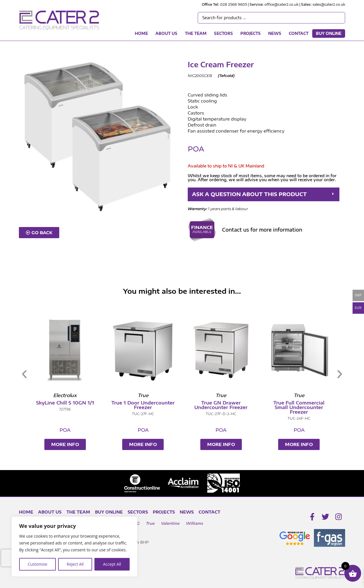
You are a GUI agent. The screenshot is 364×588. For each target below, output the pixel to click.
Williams (194, 523)
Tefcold (226, 76)
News (275, 33)
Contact (299, 33)
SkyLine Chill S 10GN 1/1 (175, 403)
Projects (251, 33)
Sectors (223, 33)
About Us (166, 33)
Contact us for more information (262, 230)
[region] (74, 546)
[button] (264, 194)
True (150, 523)
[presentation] (11, 558)
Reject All (75, 564)
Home (141, 33)
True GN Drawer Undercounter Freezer (331, 405)
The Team (196, 33)
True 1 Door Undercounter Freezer (253, 405)
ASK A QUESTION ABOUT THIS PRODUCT (250, 194)
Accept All (112, 564)
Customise (38, 564)
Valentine (170, 523)
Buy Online (329, 33)
